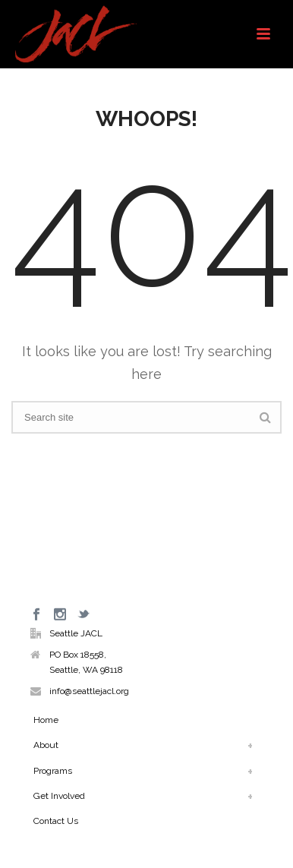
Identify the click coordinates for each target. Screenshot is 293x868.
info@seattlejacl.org (89, 691)
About (46, 745)
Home (46, 720)
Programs (53, 771)
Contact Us (56, 821)
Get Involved (59, 796)
